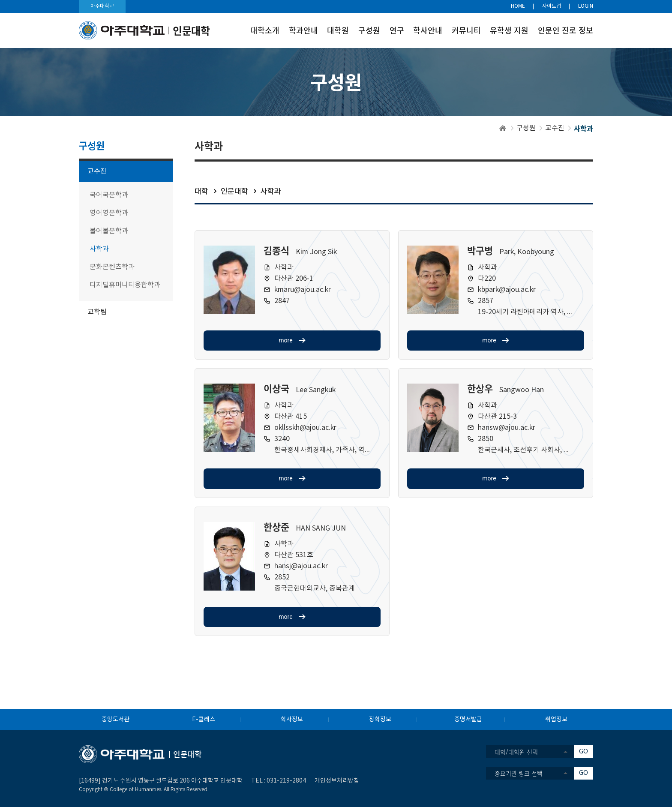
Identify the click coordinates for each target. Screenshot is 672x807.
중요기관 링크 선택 (519, 773)
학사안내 (428, 30)
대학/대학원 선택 (516, 752)
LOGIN (586, 6)
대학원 (338, 30)
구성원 (369, 30)
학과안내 (303, 30)
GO (583, 751)
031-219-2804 (286, 781)
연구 (397, 30)
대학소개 (265, 30)
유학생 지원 (509, 30)
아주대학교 (102, 6)
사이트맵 (552, 6)
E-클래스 (204, 720)
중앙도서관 (115, 720)
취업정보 (556, 720)
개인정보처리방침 (337, 781)
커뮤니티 (466, 30)
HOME (518, 6)
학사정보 (292, 720)
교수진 (555, 128)
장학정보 (380, 720)
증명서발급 (468, 720)
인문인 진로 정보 (565, 30)
